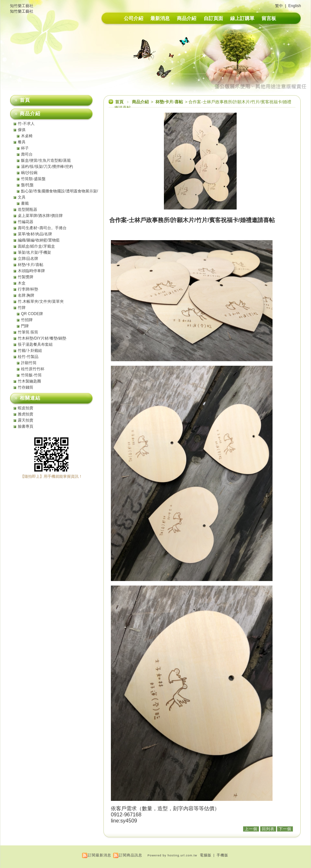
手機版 (222, 855)
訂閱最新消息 (100, 855)
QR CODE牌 (32, 314)
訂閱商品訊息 (131, 855)
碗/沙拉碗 (29, 173)
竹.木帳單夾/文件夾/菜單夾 (41, 301)
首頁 (119, 102)
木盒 (22, 283)
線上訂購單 (242, 18)
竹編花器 (26, 222)
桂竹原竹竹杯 (33, 369)
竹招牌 (27, 320)
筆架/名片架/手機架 (34, 252)
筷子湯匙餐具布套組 (35, 344)
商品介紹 (187, 18)
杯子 (25, 148)
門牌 (25, 326)
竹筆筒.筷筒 (28, 332)
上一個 (251, 829)
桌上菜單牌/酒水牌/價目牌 (40, 216)
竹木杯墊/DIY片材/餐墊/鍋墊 (42, 338)
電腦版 (206, 855)
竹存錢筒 (26, 387)
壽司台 (27, 154)
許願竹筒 (29, 363)
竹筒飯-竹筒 (31, 375)
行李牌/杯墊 (28, 289)
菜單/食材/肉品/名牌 (35, 234)
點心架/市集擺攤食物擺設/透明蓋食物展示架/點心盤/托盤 (59, 191)
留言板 (269, 18)
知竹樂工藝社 (22, 6)
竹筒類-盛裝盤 (33, 179)
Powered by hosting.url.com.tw (172, 855)
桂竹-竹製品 (28, 357)
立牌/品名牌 (28, 259)
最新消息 (160, 18)
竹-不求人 (26, 124)
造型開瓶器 (27, 209)
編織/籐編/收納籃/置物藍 (39, 240)
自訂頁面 (213, 18)
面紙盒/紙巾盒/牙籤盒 (36, 246)
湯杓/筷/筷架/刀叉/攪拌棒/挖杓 (47, 167)
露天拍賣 (26, 420)
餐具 (22, 142)
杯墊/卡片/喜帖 (170, 102)
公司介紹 (134, 18)
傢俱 (22, 130)
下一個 (285, 829)
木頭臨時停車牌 (31, 271)
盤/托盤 (27, 185)
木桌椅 (27, 136)
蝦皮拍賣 (26, 408)
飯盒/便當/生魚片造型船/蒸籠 (46, 160)
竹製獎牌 (26, 277)
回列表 (268, 829)
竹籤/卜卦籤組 (30, 351)
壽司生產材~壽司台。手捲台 (42, 228)
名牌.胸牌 (26, 295)
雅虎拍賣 (26, 414)
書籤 (25, 203)
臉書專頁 (26, 426)
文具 (22, 197)
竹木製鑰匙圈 (29, 381)
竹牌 (22, 308)
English (295, 6)
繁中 (279, 6)
